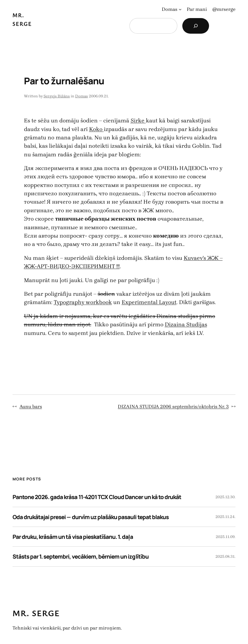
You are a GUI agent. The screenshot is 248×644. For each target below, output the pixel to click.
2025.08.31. (225, 557)
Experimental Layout (149, 302)
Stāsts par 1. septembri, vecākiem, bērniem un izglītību (81, 556)
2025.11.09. (226, 537)
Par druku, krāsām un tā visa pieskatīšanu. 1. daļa (73, 537)
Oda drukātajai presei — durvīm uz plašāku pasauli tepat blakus (91, 517)
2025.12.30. (225, 497)
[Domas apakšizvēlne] (180, 9)
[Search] (196, 26)
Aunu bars (31, 406)
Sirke (138, 120)
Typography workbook (83, 302)
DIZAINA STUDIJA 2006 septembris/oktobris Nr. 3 (173, 406)
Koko (96, 129)
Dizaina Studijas (186, 324)
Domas (82, 96)
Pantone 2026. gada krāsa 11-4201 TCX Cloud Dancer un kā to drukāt (97, 497)
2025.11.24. (225, 517)
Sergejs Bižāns (57, 96)
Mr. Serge (36, 613)
